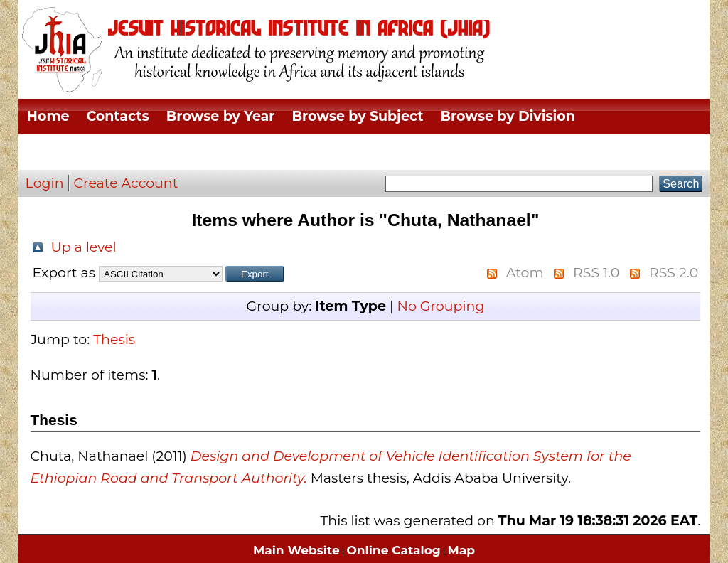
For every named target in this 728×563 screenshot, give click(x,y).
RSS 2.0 (674, 273)
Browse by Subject (358, 116)
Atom (525, 273)
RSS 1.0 (596, 273)
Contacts (117, 116)
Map (461, 550)
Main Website (296, 550)
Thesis (114, 339)
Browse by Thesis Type (107, 152)
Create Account (126, 183)
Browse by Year (221, 116)
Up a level (84, 247)
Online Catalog (394, 550)
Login (45, 183)
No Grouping (440, 306)
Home (48, 116)
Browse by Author (268, 152)
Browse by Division (508, 116)
